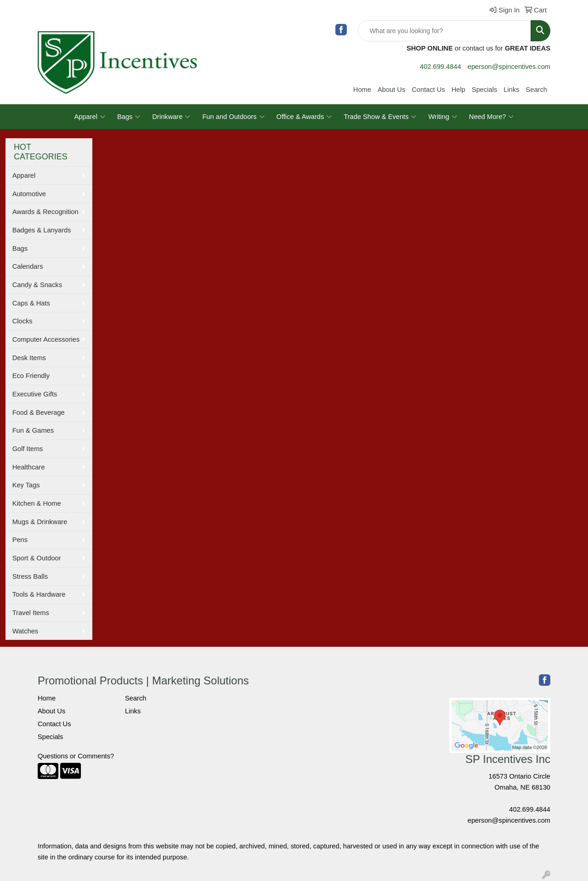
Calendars (28, 266)
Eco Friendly (31, 376)
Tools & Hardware (39, 594)
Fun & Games (33, 430)
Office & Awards (304, 117)
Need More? (492, 117)
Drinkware (171, 117)
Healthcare (29, 467)
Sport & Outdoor (37, 558)
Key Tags (26, 485)
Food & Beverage (39, 412)
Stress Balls (30, 576)
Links (511, 90)
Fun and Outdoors (233, 117)
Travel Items (31, 613)
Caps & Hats (31, 303)
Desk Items (29, 358)
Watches (25, 631)
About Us (391, 90)
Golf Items (28, 449)
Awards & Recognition (45, 212)
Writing (442, 117)
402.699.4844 (441, 67)
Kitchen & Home (37, 503)
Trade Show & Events (380, 117)
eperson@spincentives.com (509, 67)
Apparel (90, 117)
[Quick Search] (444, 31)
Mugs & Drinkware (40, 522)
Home (362, 90)
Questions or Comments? (76, 756)
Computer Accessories (46, 339)
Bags (129, 117)
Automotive (29, 194)
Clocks (23, 321)
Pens (20, 540)
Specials (484, 90)
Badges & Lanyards (42, 230)
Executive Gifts (35, 394)
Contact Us (428, 90)
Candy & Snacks (37, 285)
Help (458, 90)
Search (537, 90)
